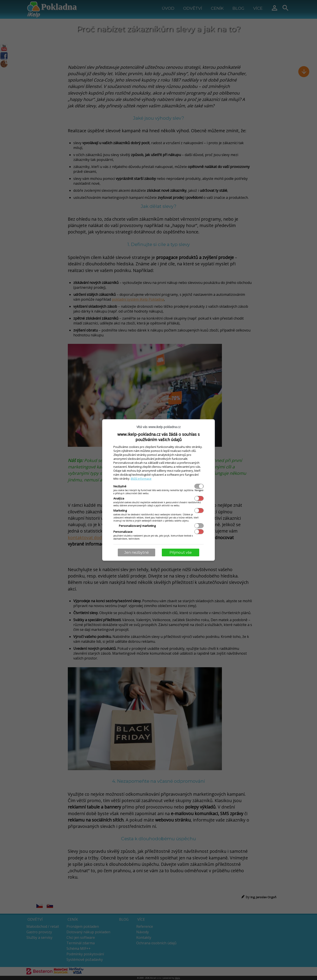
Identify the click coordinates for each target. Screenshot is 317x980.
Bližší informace (141, 479)
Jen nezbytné (137, 552)
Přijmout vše (181, 552)
